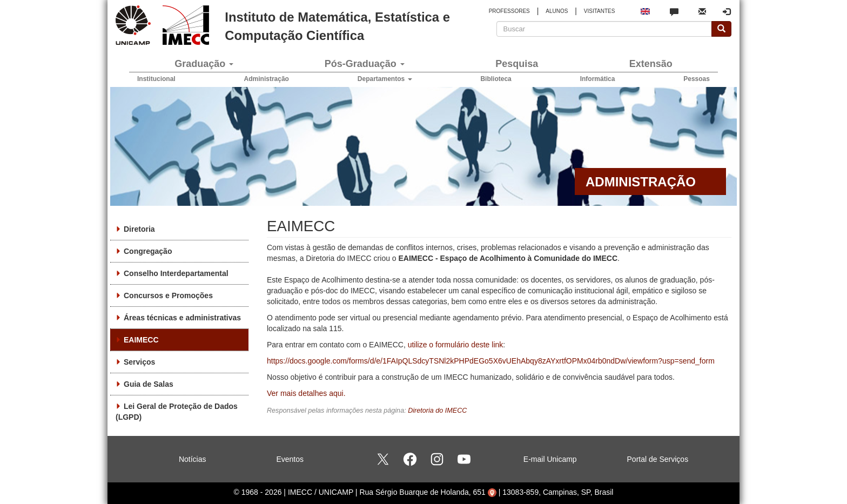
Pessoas (697, 79)
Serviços (139, 362)
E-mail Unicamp (550, 459)
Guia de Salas (149, 384)
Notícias (193, 459)
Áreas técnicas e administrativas (182, 318)
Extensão (651, 64)
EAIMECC (141, 340)
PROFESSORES (509, 11)
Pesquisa (517, 64)
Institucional (156, 79)
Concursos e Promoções (168, 295)
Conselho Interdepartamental (176, 273)
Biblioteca (496, 79)
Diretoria (139, 229)
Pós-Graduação (365, 64)
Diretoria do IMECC (437, 411)
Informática (598, 79)
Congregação (148, 251)
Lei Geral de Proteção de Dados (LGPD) (177, 412)
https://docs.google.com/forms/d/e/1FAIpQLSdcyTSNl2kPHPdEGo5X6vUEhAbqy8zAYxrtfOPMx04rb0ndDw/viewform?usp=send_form (491, 361)
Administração (267, 79)
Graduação (204, 64)
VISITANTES (600, 11)
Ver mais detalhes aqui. (306, 393)
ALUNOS (557, 11)
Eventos (290, 459)
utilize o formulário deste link (456, 345)
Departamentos (385, 79)
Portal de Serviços (658, 459)
